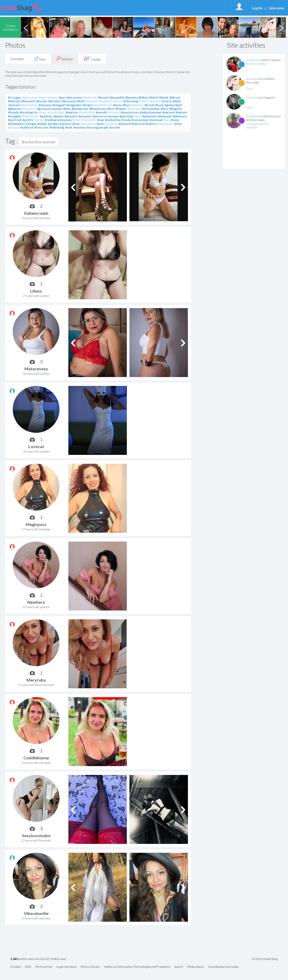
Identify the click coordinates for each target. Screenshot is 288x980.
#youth (115, 127)
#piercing (126, 116)
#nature (181, 112)
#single (31, 124)
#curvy (167, 101)
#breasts (55, 101)
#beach (103, 97)
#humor (121, 109)
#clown (144, 101)
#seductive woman (135, 120)
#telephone (166, 124)
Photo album (196, 967)
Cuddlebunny (36, 758)
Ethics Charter (90, 967)
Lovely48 (252, 97)
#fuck (159, 105)
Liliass (36, 291)
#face (127, 105)
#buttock (92, 101)
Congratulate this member (258, 126)
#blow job (28, 101)
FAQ (28, 967)
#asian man (30, 97)
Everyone (17, 59)
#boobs (42, 101)
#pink (138, 116)
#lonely (13, 112)
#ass (62, 97)
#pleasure (180, 116)
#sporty (66, 124)
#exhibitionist (103, 105)
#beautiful (117, 97)
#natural (168, 112)
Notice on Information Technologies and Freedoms (137, 967)
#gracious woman (50, 109)
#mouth (101, 112)
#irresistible (151, 109)
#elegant (59, 105)
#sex (167, 120)
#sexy (175, 120)
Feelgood (252, 116)
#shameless (17, 124)
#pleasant (149, 116)
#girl (178, 105)
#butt (81, 101)
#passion (71, 116)
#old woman (31, 116)
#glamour (15, 109)
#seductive (113, 120)
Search (179, 967)
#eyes (117, 105)
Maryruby (36, 680)
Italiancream (36, 213)
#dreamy (45, 105)
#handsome (80, 109)
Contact (16, 967)
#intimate (135, 109)
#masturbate (56, 112)
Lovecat (36, 446)
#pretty (28, 120)
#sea (101, 120)
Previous (26, 27)
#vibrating (57, 127)
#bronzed (69, 101)
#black (164, 97)
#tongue (14, 127)
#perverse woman (105, 116)
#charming (131, 101)
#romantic (89, 120)
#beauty (131, 97)
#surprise (111, 124)
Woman (65, 59)
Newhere (36, 602)
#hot (111, 109)
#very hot (42, 127)
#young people (98, 127)
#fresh (149, 105)
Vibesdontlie (36, 913)
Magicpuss (36, 524)
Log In (257, 8)
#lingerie (176, 109)
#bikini (143, 97)
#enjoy (88, 105)
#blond (175, 97)
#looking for (29, 112)
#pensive (85, 116)
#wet (69, 127)
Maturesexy (36, 369)
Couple (92, 59)
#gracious (29, 109)
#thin (178, 124)
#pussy (39, 120)
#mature (72, 112)
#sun (100, 124)
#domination (29, 105)
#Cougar (14, 97)
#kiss (164, 109)
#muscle (114, 112)
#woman (80, 127)
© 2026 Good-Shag (265, 959)
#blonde (14, 101)
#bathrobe (90, 97)
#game (169, 105)
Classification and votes (223, 967)
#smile (42, 124)
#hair (67, 109)
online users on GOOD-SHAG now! (38, 959)
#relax (77, 120)
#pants (58, 116)
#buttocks (106, 101)
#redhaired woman (58, 120)
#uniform (27, 127)
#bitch (153, 97)
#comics (155, 101)
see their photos (256, 64)
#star (76, 124)
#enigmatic (74, 105)
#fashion (138, 105)
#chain (118, 101)
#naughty (15, 116)
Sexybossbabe (36, 835)
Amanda (252, 79)
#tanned (125, 124)
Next (281, 27)
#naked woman (151, 112)
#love (43, 112)
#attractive (74, 97)
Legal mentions (67, 967)
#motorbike (87, 112)
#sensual (156, 120)
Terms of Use (44, 967)
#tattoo (151, 124)
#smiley (53, 124)
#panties (46, 116)
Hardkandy (253, 60)
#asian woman (48, 97)
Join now (277, 8)
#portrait (15, 120)
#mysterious (130, 112)
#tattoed (138, 124)
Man (40, 59)
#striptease (88, 124)
